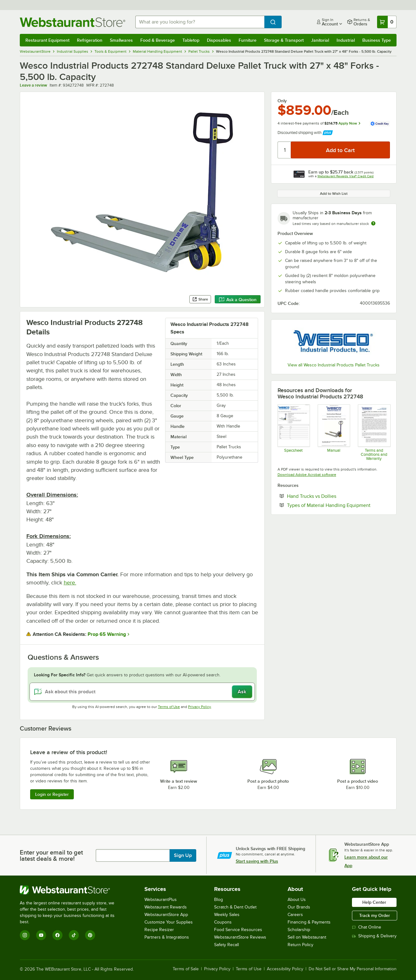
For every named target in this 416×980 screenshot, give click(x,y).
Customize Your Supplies (169, 922)
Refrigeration (90, 40)
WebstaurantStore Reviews (240, 937)
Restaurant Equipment (47, 40)
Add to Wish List (334, 194)
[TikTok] (74, 935)
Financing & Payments (309, 922)
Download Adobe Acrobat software (307, 475)
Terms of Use (169, 707)
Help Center (374, 902)
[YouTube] (41, 935)
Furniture (248, 40)
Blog (219, 900)
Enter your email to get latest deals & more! (51, 855)
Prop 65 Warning (107, 634)
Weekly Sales (227, 915)
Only (282, 101)
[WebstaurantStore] (71, 890)
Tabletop (191, 40)
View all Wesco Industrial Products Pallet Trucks (334, 365)
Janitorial (320, 40)
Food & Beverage (158, 40)
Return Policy (300, 945)
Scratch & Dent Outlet (235, 907)
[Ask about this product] (142, 692)
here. (70, 583)
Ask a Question (238, 300)
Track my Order (375, 915)
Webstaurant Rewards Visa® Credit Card (346, 176)
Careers (295, 915)
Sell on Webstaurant (307, 937)
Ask (242, 692)
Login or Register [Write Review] (52, 794)
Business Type (377, 40)
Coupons (223, 922)
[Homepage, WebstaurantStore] (73, 22)
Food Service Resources (238, 930)
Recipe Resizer (159, 930)
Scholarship (299, 930)
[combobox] (200, 22)
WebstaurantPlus (161, 900)
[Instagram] (25, 935)
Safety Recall (227, 945)
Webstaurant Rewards (166, 907)
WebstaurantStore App (166, 915)
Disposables (219, 40)
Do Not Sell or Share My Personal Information (353, 969)
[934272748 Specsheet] (293, 432)
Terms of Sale (186, 969)
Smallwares (121, 40)
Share (200, 299)
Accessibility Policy (285, 969)
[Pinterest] (90, 935)
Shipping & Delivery (374, 936)
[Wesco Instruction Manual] (334, 432)
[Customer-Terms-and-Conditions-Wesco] (374, 432)
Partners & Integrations (167, 937)
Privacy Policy (200, 707)
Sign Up (183, 855)
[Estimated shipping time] (373, 223)
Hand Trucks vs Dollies (331, 496)
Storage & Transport (284, 40)
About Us (297, 900)
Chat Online (367, 927)
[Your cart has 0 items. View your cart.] (387, 22)
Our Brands (299, 907)
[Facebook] (57, 935)
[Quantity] (285, 150)
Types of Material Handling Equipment (338, 505)
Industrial (346, 40)
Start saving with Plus (257, 861)
